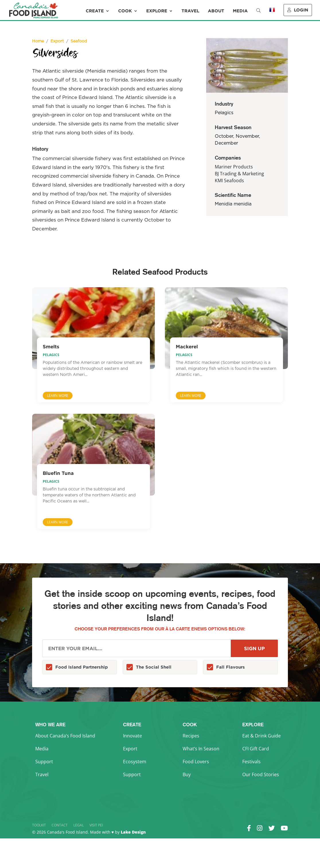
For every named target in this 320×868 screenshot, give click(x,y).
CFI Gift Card (256, 749)
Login (298, 10)
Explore (157, 11)
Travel (190, 11)
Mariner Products (234, 167)
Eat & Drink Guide (262, 736)
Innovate (132, 736)
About (216, 11)
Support (44, 762)
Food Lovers (196, 762)
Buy (187, 774)
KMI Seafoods (229, 180)
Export (130, 749)
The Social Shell (154, 667)
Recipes (191, 736)
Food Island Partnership (82, 667)
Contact (60, 825)
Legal (79, 825)
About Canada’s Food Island (65, 736)
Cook (125, 11)
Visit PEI (96, 825)
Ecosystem (135, 762)
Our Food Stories (261, 774)
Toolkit (39, 825)
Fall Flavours (231, 667)
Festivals (251, 762)
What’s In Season (201, 749)
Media (240, 11)
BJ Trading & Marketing (239, 174)
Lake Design (133, 832)
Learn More (58, 396)
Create (95, 11)
